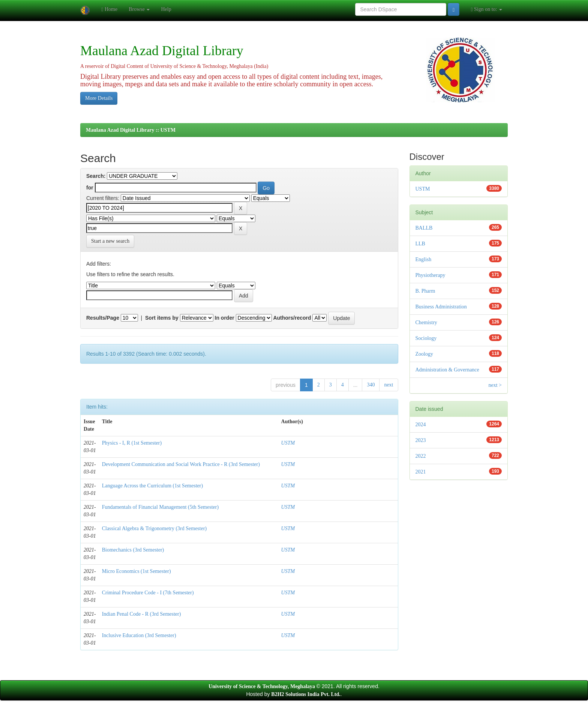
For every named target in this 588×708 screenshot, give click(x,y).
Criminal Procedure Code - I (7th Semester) (148, 593)
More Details (99, 98)
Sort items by (162, 318)
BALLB (424, 228)
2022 (421, 456)
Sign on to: (486, 9)
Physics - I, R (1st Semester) (132, 443)
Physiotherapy (430, 275)
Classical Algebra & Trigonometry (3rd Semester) (154, 528)
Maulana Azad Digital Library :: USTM (131, 130)
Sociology (426, 338)
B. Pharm (425, 291)
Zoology (424, 354)
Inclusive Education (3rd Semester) (139, 635)
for (90, 188)
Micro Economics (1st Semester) (136, 571)
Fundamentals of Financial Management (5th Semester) (160, 507)
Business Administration (441, 307)
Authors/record (292, 318)
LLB (420, 244)
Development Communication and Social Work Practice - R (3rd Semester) (181, 464)
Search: (96, 176)
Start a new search (110, 241)
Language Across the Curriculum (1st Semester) (152, 486)
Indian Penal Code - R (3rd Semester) (142, 614)
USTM (288, 443)
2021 (421, 472)
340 (371, 385)
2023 (421, 440)
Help (166, 9)
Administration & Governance (447, 370)
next (388, 385)
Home (109, 9)
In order (225, 318)
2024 (421, 425)
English (424, 259)
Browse (139, 9)
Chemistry (426, 322)
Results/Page (103, 318)
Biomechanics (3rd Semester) (133, 550)
